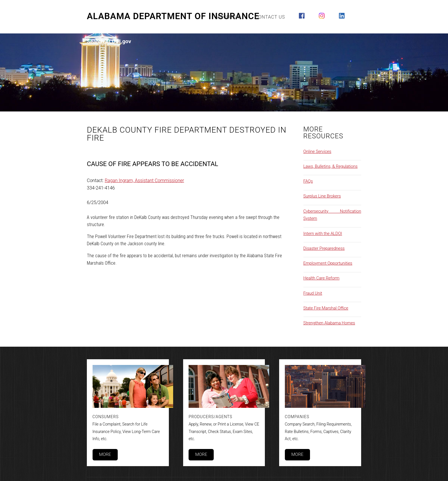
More (105, 454)
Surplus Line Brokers (322, 196)
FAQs (308, 181)
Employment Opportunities (328, 263)
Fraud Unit (313, 293)
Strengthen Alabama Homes (329, 323)
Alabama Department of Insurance (173, 16)
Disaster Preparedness (324, 248)
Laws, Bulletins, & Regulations (331, 166)
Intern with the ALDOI (323, 233)
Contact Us (270, 17)
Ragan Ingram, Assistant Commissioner (145, 180)
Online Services (317, 151)
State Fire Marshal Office (326, 308)
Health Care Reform (322, 278)
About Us (229, 17)
